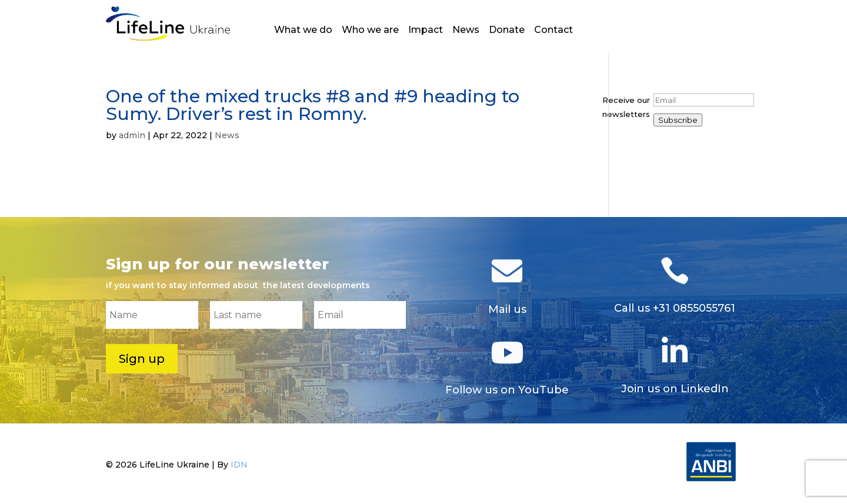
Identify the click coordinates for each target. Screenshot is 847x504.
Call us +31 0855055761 (675, 308)
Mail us (507, 309)
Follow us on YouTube (507, 390)
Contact (553, 31)
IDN (239, 465)
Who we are (370, 31)
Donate (507, 31)
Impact (426, 31)
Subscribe (678, 120)
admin (132, 135)
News (466, 31)
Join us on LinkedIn (675, 389)
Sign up (142, 359)
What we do (303, 31)
